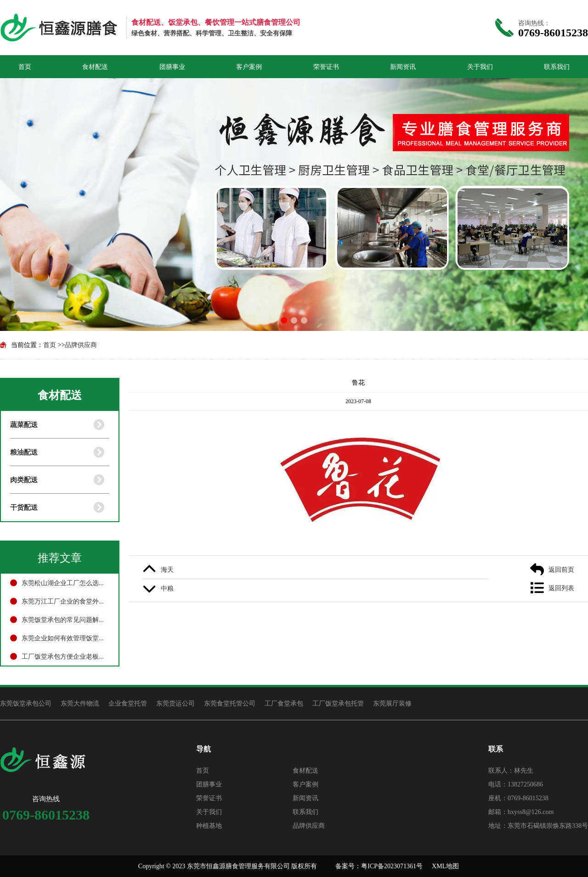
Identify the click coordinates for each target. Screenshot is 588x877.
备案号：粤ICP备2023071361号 (379, 866)
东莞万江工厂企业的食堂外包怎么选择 (65, 601)
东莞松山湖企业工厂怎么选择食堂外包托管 (65, 583)
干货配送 (24, 507)
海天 (167, 569)
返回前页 (561, 569)
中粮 (167, 588)
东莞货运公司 (175, 703)
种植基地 (209, 826)
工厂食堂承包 (284, 703)
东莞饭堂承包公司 (26, 703)
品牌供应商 (81, 345)
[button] (284, 320)
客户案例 (249, 67)
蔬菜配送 (24, 424)
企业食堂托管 (128, 703)
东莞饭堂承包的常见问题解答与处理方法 (65, 620)
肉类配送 (24, 480)
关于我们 (480, 67)
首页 (25, 67)
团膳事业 (172, 67)
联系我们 (557, 67)
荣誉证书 (326, 67)
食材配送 (95, 67)
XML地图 (445, 866)
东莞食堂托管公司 (230, 703)
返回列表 (561, 588)
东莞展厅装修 (392, 703)
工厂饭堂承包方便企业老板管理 (65, 656)
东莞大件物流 (80, 703)
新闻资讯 (403, 67)
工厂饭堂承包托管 (338, 703)
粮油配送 (24, 452)
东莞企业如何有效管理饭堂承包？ (65, 638)
